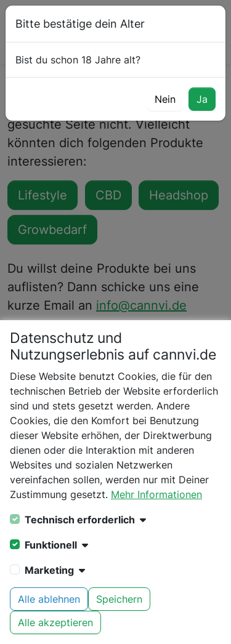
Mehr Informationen (156, 494)
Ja (202, 99)
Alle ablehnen (49, 599)
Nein (165, 99)
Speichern (119, 599)
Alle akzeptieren (55, 622)
